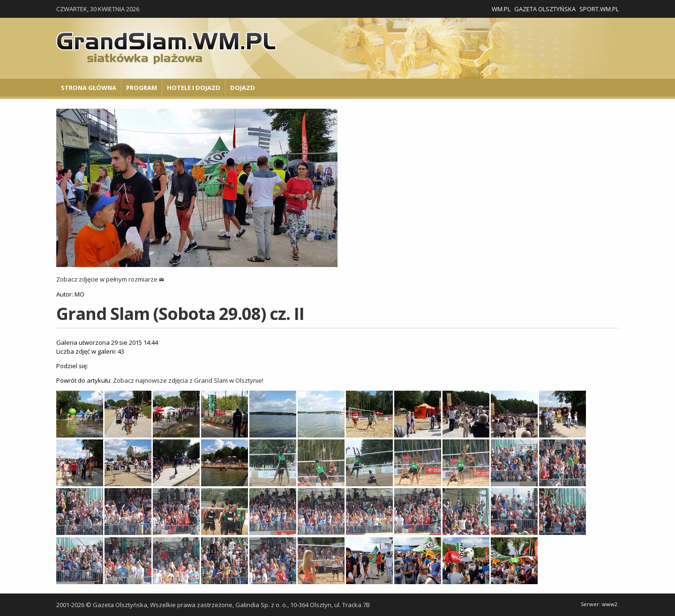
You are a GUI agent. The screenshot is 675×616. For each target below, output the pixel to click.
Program (142, 88)
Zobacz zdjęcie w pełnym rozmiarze (110, 279)
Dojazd (243, 88)
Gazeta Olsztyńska (545, 9)
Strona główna (89, 88)
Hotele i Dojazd (194, 88)
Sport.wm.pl (599, 9)
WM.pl (501, 9)
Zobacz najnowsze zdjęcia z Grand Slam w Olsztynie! (188, 380)
